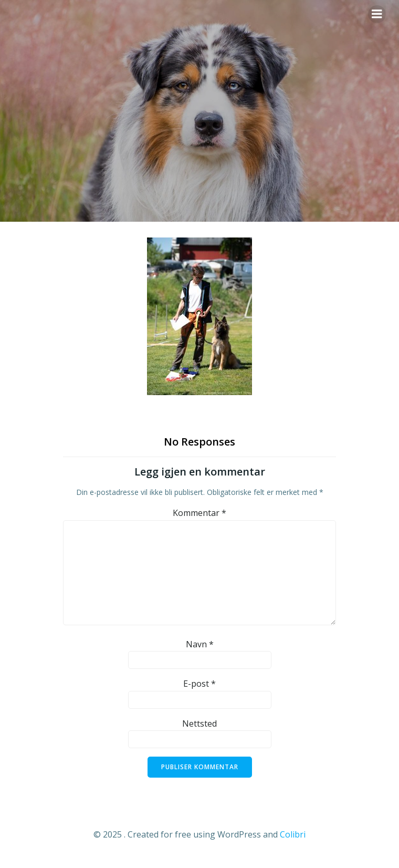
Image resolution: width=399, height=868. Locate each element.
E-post (199, 684)
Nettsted (199, 724)
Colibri (293, 834)
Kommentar (199, 513)
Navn (200, 644)
